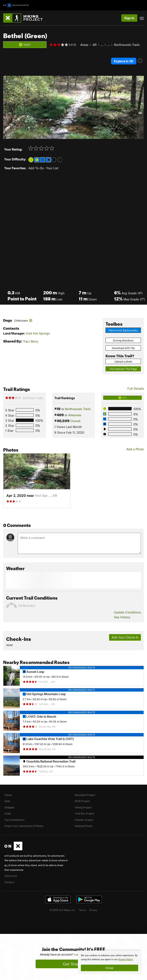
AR (95, 45)
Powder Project (84, 820)
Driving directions (123, 340)
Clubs (8, 813)
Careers (9, 882)
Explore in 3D (124, 61)
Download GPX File (123, 348)
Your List (52, 168)
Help (7, 801)
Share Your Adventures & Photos (24, 826)
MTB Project (82, 801)
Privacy (93, 910)
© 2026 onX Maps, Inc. (63, 910)
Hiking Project (83, 807)
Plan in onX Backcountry (123, 330)
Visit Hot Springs (38, 333)
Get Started (74, 964)
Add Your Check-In (125, 637)
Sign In (129, 18)
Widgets (9, 807)
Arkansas (75, 415)
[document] (110, 962)
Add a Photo (135, 449)
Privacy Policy (125, 959)
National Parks (84, 826)
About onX (11, 876)
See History (122, 617)
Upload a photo (123, 361)
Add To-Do (36, 168)
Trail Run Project (85, 813)
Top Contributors (14, 820)
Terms (82, 910)
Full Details (136, 388)
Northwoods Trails (127, 45)
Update (127, 612)
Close (110, 968)
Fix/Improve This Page (123, 369)
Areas (84, 45)
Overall (75, 421)
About (8, 795)
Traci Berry (31, 341)
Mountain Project (85, 795)
